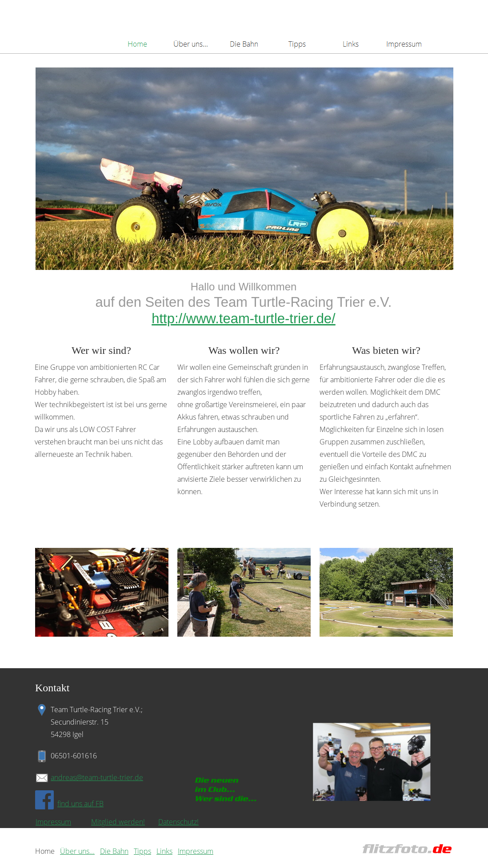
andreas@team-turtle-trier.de (97, 777)
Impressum (53, 822)
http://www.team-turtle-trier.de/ (243, 319)
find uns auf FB (80, 804)
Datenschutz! (178, 822)
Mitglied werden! (118, 822)
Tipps (142, 851)
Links (164, 851)
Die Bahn (114, 851)
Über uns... (77, 851)
